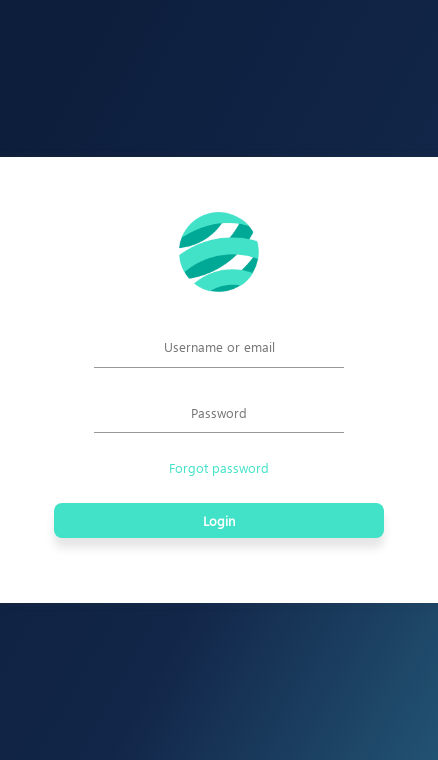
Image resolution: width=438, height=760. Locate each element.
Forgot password (219, 467)
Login (219, 520)
